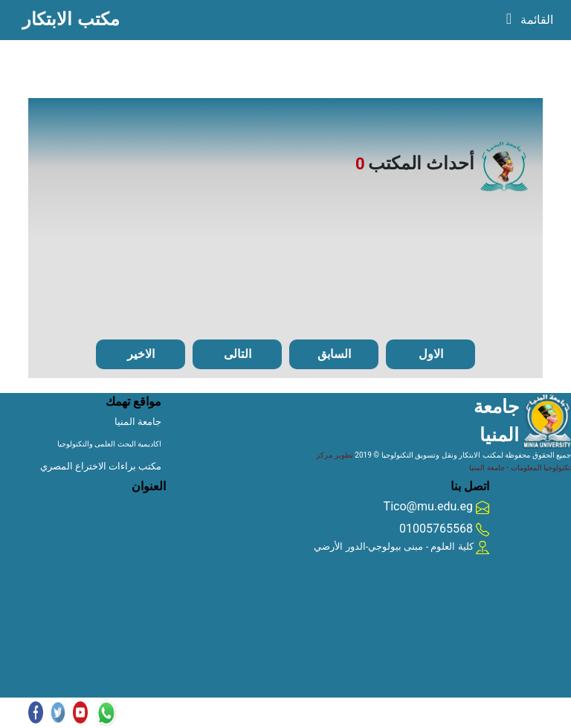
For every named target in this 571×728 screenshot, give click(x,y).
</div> (91, 533)
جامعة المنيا (138, 422)
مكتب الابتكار (71, 19)
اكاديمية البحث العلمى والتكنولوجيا (109, 444)
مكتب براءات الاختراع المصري (101, 466)
